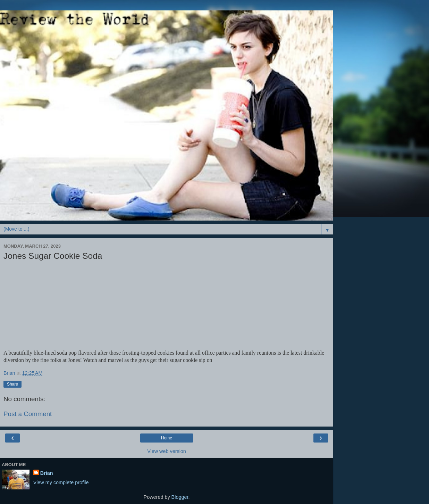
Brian (47, 473)
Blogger (180, 497)
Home (167, 438)
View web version (167, 451)
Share (12, 384)
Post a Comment (28, 414)
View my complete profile (61, 482)
